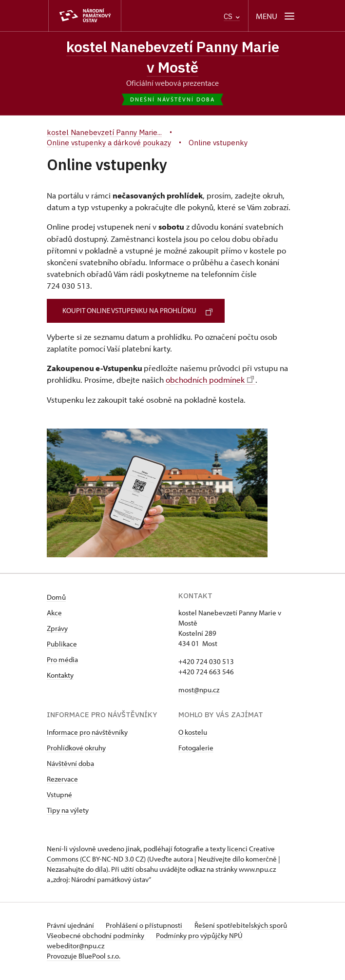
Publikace (62, 645)
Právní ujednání (71, 927)
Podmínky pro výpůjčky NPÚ (201, 937)
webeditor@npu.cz (76, 947)
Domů (56, 598)
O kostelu (193, 734)
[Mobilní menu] (276, 16)
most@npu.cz (199, 691)
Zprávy (57, 630)
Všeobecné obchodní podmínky (96, 937)
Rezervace (62, 780)
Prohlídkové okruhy (76, 749)
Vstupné (59, 796)
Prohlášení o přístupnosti (146, 927)
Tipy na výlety (68, 812)
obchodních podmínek (210, 381)
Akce (54, 614)
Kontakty (60, 676)
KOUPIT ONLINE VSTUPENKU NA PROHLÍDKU (140, 312)
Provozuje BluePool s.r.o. (84, 957)
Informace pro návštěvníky (87, 734)
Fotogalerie (196, 749)
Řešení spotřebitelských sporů (243, 927)
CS (232, 16)
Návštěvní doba (70, 765)
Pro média (62, 661)
